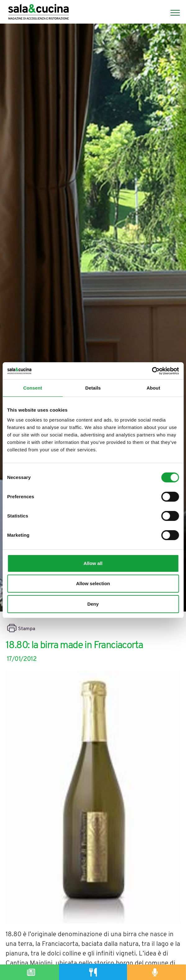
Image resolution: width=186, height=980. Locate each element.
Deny (93, 604)
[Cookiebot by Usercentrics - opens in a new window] (152, 371)
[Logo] (39, 13)
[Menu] (172, 13)
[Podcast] (155, 972)
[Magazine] (31, 972)
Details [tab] (93, 388)
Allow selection (93, 583)
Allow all (93, 563)
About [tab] (153, 388)
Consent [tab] (33, 388)
